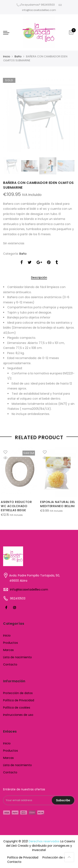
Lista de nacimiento (17, 657)
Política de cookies (17, 708)
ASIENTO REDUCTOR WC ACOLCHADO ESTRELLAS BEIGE (16, 506)
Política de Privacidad (19, 700)
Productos (11, 643)
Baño (18, 56)
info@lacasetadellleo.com (29, 590)
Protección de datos (18, 693)
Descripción (39, 278)
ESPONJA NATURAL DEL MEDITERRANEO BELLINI (58, 504)
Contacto (10, 664)
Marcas (8, 650)
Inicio (7, 56)
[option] (39, 116)
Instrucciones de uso (18, 715)
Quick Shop (9, 458)
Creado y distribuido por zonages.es (44, 846)
